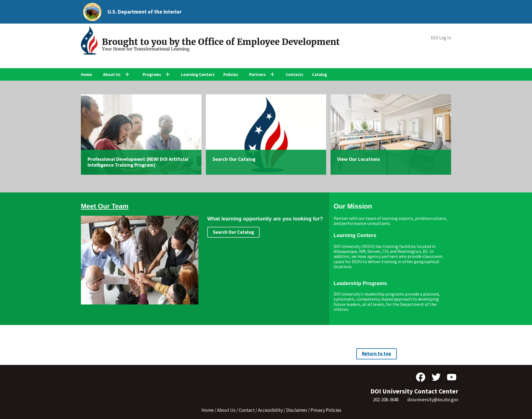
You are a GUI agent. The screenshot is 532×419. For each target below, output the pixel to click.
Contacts (294, 74)
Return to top (377, 354)
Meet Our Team (105, 206)
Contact (247, 410)
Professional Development (116, 159)
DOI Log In (441, 38)
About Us (226, 410)
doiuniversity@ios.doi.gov (433, 400)
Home (86, 74)
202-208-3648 (386, 400)
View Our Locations (359, 159)
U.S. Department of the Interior (144, 12)
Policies (231, 74)
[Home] (91, 41)
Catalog (319, 74)
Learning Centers (198, 74)
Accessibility (270, 410)
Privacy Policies (326, 410)
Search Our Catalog (234, 159)
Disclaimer (297, 410)
